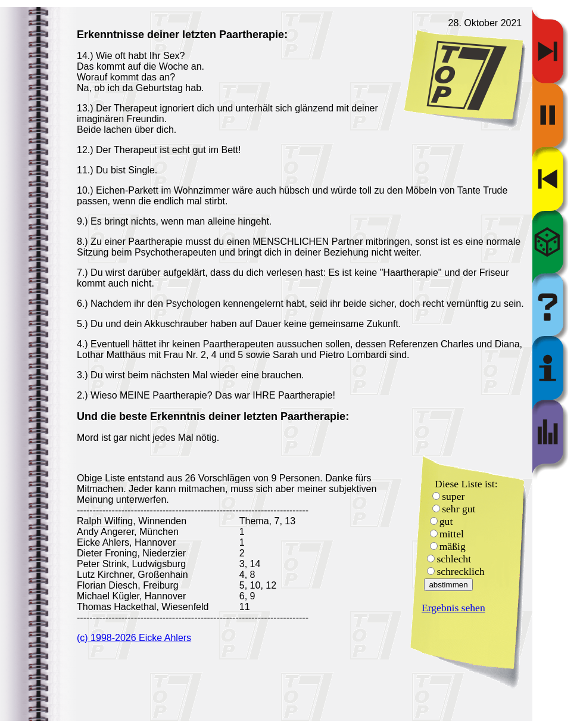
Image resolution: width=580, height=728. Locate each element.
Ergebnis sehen (453, 608)
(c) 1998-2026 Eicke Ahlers (134, 638)
